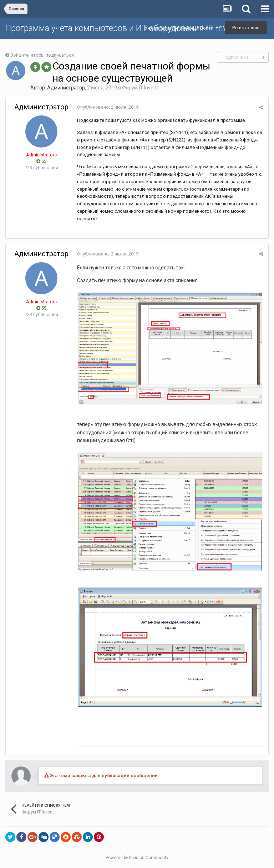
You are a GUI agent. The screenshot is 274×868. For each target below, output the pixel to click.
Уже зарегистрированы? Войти (181, 28)
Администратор (66, 88)
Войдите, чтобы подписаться (42, 55)
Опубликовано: (108, 107)
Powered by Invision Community (137, 858)
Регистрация (246, 28)
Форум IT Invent (140, 88)
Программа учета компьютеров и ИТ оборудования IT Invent (122, 28)
